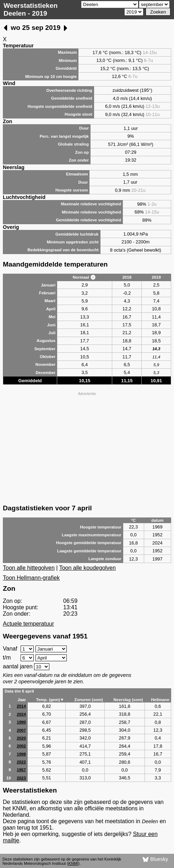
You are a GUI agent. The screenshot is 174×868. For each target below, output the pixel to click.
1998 (21, 754)
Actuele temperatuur (28, 624)
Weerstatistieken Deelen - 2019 (31, 9)
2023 (21, 778)
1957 (21, 770)
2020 (21, 738)
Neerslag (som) (128, 700)
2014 (21, 706)
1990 (21, 722)
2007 (21, 730)
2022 (21, 762)
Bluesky (155, 859)
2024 (21, 714)
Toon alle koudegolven (88, 568)
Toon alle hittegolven (29, 568)
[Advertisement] (87, 447)
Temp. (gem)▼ (50, 700)
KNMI (73, 863)
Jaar (22, 700)
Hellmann (160, 700)
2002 (21, 746)
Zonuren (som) (89, 700)
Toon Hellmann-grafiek (31, 578)
